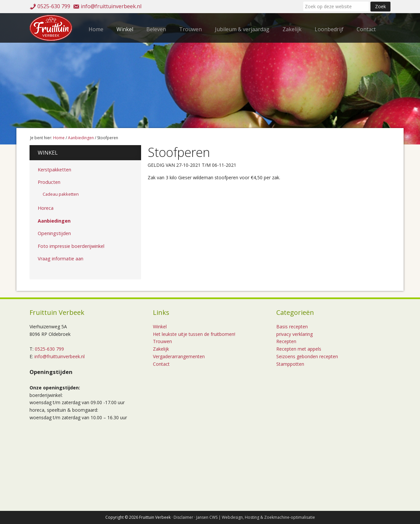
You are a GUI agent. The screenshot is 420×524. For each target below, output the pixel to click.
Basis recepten (292, 327)
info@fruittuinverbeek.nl (111, 6)
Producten (49, 182)
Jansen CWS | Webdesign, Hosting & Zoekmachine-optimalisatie (256, 517)
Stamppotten (290, 364)
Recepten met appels (299, 349)
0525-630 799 (54, 6)
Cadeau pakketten (61, 194)
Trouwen (162, 341)
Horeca (46, 208)
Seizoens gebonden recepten (307, 356)
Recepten (286, 341)
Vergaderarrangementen (179, 356)
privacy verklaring (294, 334)
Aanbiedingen (54, 221)
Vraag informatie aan (61, 259)
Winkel (48, 153)
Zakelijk (161, 349)
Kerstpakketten (54, 170)
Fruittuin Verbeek (52, 28)
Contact (161, 364)
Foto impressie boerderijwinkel (71, 246)
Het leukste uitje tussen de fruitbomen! (194, 334)
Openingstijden (54, 233)
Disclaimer (183, 517)
